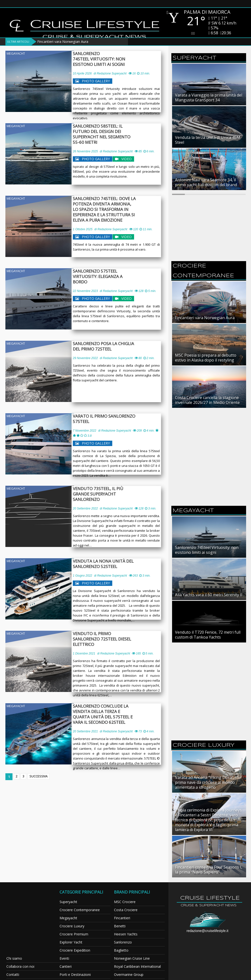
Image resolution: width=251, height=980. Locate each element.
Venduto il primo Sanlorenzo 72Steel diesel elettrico (109, 636)
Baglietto (121, 950)
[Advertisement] (209, 419)
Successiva (42, 777)
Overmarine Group (129, 974)
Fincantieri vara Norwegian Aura (63, 42)
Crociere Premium (74, 934)
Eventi (64, 958)
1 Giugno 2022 (82, 576)
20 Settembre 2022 (85, 503)
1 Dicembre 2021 (84, 648)
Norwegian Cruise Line (132, 958)
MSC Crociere (125, 902)
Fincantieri (122, 918)
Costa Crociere (126, 910)
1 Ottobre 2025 (83, 229)
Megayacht (16, 53)
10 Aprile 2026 (82, 73)
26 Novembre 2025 (85, 146)
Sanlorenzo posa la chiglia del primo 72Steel (110, 346)
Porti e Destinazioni (75, 974)
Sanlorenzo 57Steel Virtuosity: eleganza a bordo (108, 274)
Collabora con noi (20, 966)
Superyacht (68, 902)
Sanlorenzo (123, 942)
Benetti (120, 926)
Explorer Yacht (71, 942)
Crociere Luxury (72, 926)
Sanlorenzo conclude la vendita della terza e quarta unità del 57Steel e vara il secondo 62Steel (108, 714)
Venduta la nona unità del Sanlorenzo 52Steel (106, 564)
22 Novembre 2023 (85, 286)
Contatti (13, 974)
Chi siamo (14, 958)
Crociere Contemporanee (80, 910)
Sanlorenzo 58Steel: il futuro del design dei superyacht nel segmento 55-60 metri (110, 132)
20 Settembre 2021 (85, 731)
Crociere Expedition (75, 950)
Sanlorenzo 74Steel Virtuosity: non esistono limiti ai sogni (101, 59)
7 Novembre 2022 (84, 431)
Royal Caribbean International (137, 966)
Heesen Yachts (126, 934)
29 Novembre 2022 (85, 358)
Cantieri (66, 966)
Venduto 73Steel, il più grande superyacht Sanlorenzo (110, 491)
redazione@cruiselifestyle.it (207, 931)
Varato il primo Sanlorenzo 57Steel (107, 419)
